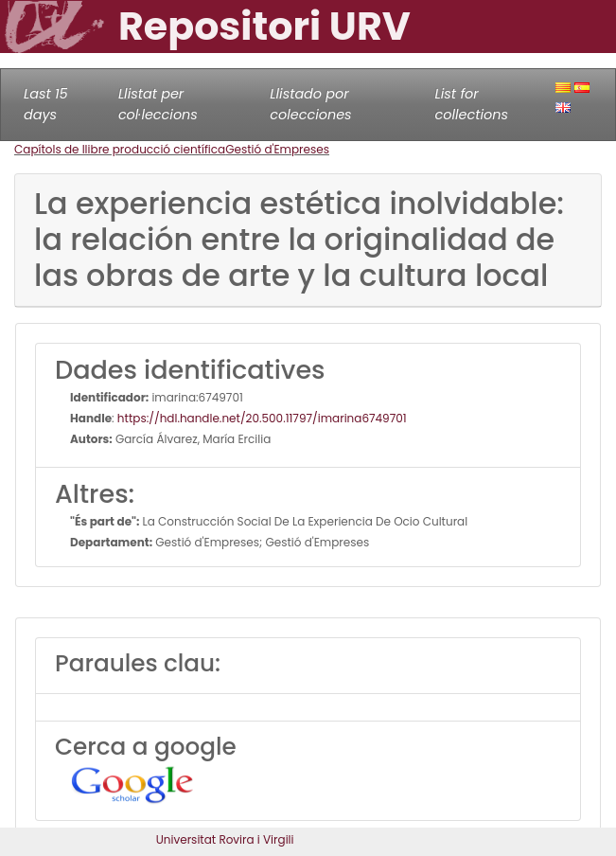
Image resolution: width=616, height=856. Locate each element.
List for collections (472, 104)
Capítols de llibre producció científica (120, 149)
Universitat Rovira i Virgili (225, 839)
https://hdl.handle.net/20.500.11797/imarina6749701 (262, 418)
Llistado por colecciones (310, 104)
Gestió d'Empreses (277, 149)
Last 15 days (46, 104)
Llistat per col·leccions (158, 104)
